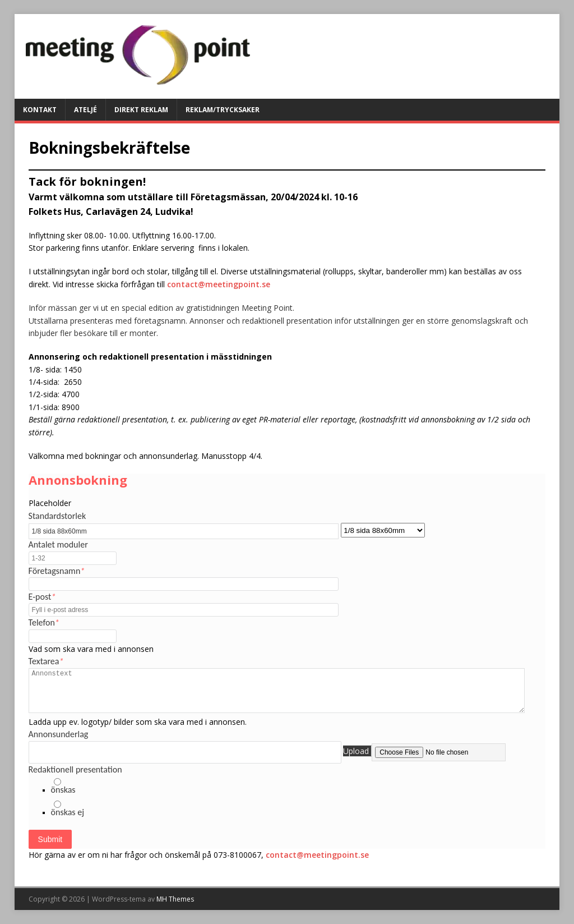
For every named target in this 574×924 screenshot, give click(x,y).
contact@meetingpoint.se (219, 284)
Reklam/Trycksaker (223, 110)
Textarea (46, 661)
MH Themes (175, 899)
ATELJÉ (85, 110)
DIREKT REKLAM (141, 110)
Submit (50, 839)
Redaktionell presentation (75, 769)
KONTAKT (40, 110)
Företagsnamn (57, 571)
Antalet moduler (58, 544)
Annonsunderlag (59, 734)
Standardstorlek (57, 516)
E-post (42, 597)
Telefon (44, 622)
